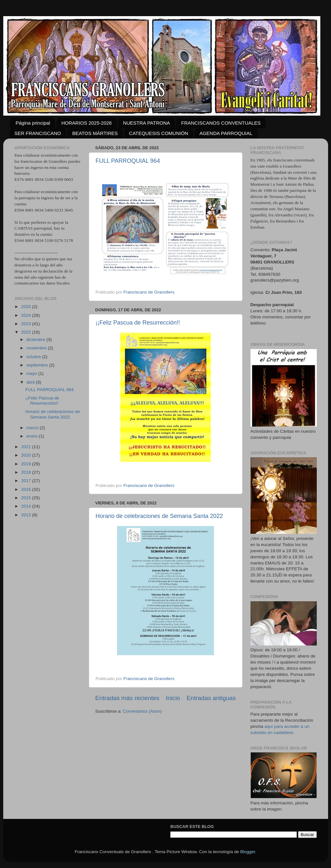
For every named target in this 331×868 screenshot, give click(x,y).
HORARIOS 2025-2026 (87, 123)
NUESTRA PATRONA (146, 123)
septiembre (38, 365)
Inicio (173, 698)
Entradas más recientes (127, 698)
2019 (27, 464)
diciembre (37, 340)
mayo (32, 373)
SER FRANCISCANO (38, 133)
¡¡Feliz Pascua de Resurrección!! (138, 323)
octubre (34, 357)
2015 (27, 498)
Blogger (248, 852)
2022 (27, 332)
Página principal (33, 123)
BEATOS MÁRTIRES (95, 133)
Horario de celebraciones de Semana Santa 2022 (159, 516)
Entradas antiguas (211, 698)
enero (33, 436)
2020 (27, 455)
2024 (27, 315)
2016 (27, 489)
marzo (33, 428)
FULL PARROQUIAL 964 (128, 161)
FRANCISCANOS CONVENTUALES (221, 123)
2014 (27, 506)
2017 (27, 481)
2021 (27, 447)
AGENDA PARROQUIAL (226, 133)
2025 (27, 307)
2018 (27, 472)
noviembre (37, 348)
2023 (27, 324)
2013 (27, 515)
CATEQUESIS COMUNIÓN (159, 133)
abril (31, 382)
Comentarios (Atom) (142, 711)
